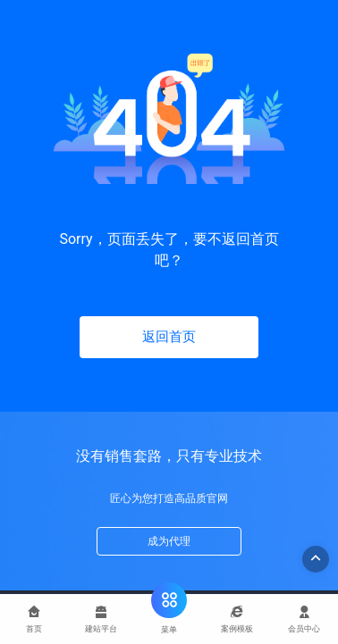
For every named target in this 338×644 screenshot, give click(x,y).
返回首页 (169, 337)
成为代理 (169, 541)
